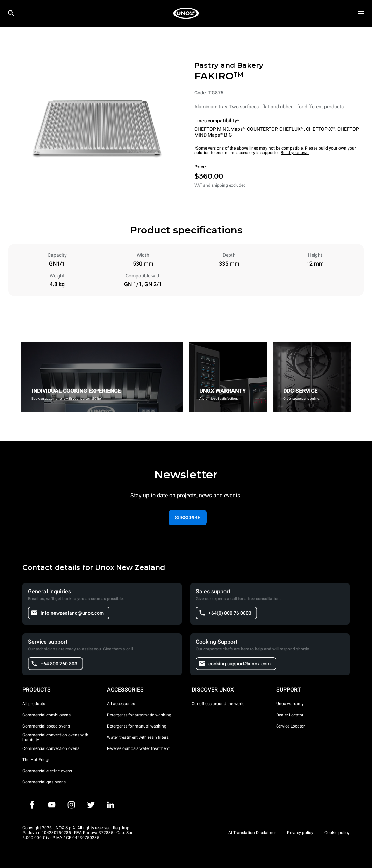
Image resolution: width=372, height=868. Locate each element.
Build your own (295, 153)
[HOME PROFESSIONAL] (186, 13)
